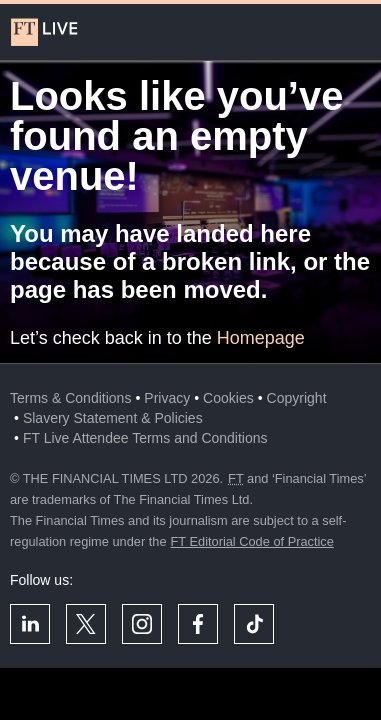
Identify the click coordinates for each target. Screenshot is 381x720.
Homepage (261, 338)
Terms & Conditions (70, 398)
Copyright (297, 398)
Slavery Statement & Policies (113, 418)
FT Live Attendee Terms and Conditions (145, 438)
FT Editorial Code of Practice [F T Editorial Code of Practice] (252, 541)
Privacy (167, 398)
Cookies (228, 398)
